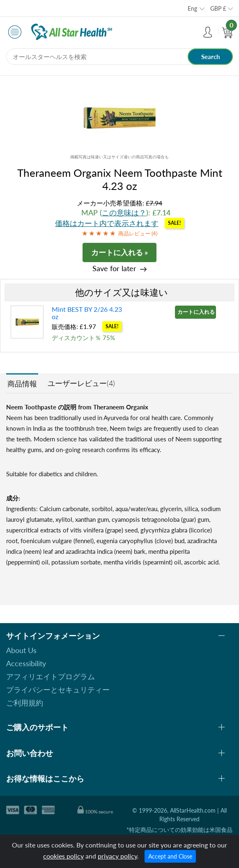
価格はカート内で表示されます (107, 223)
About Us (21, 650)
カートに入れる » (119, 252)
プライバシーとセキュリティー (58, 690)
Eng (192, 8)
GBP (218, 8)
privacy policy (117, 856)
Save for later (114, 268)
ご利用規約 (25, 703)
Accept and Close (170, 856)
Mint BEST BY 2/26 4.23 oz (87, 313)
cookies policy (63, 856)
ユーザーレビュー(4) (81, 383)
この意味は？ (124, 212)
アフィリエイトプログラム (51, 676)
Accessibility (26, 663)
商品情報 (22, 384)
